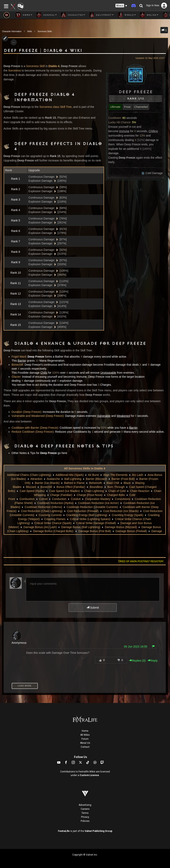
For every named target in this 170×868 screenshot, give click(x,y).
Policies (85, 821)
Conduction (59, 499)
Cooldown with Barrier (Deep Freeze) (35, 428)
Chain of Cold (117, 491)
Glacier (16, 377)
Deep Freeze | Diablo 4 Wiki (43, 50)
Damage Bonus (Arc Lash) (40, 527)
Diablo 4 (54, 66)
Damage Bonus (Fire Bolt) (95, 531)
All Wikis (85, 735)
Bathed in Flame (74, 483)
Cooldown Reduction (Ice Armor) (98, 503)
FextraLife (64, 831)
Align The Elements (115, 475)
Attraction (36, 479)
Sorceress (15, 70)
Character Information (12, 31)
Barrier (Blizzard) (96, 479)
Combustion (27, 499)
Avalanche (53, 479)
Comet (43, 499)
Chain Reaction (140, 491)
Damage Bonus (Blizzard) (121, 527)
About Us (85, 743)
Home (85, 731)
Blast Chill (113, 483)
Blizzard (31, 487)
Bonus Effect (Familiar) (71, 487)
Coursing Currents (50, 515)
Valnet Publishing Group (98, 831)
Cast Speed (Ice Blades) (64, 491)
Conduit (76, 499)
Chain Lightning (94, 491)
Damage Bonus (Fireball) (131, 531)
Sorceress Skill (36, 66)
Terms (85, 813)
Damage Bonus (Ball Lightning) (81, 527)
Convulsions (123, 499)
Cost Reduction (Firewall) (83, 511)
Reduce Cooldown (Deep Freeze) (33, 432)
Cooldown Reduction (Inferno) (43, 507)
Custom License (89, 775)
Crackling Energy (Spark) (128, 515)
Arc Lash (138, 475)
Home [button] (24, 15)
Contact (85, 747)
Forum (85, 739)
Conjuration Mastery (98, 499)
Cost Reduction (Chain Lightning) (42, 511)
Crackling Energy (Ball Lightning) (87, 515)
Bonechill (17, 365)
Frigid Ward (19, 357)
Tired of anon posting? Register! (141, 561)
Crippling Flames (55, 519)
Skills (29, 31)
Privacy (85, 817)
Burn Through (116, 487)
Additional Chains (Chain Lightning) (29, 475)
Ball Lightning (73, 479)
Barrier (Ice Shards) (47, 483)
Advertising (85, 805)
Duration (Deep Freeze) (26, 412)
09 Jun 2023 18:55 (136, 647)
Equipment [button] (101, 15)
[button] (121, 6)
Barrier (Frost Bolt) (123, 479)
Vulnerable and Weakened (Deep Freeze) (38, 416)
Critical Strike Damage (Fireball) (96, 523)
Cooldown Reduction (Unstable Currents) (92, 507)
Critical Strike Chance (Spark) (53, 523)
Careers (85, 809)
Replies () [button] (137, 661)
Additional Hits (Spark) (70, 475)
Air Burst (93, 475)
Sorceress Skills (45, 31)
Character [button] (73, 15)
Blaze (127, 483)
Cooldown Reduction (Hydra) (55, 503)
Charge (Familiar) (61, 495)
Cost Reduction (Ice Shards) (121, 511)
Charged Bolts (116, 495)
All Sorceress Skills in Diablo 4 (85, 468)
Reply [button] (153, 661)
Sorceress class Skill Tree (56, 107)
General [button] (46, 15)
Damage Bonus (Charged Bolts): (54, 531)
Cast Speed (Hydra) (32, 491)
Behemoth (96, 483)
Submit (93, 608)
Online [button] (149, 15)
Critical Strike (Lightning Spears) (90, 519)
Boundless (96, 487)
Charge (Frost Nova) (90, 495)
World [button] (127, 15)
